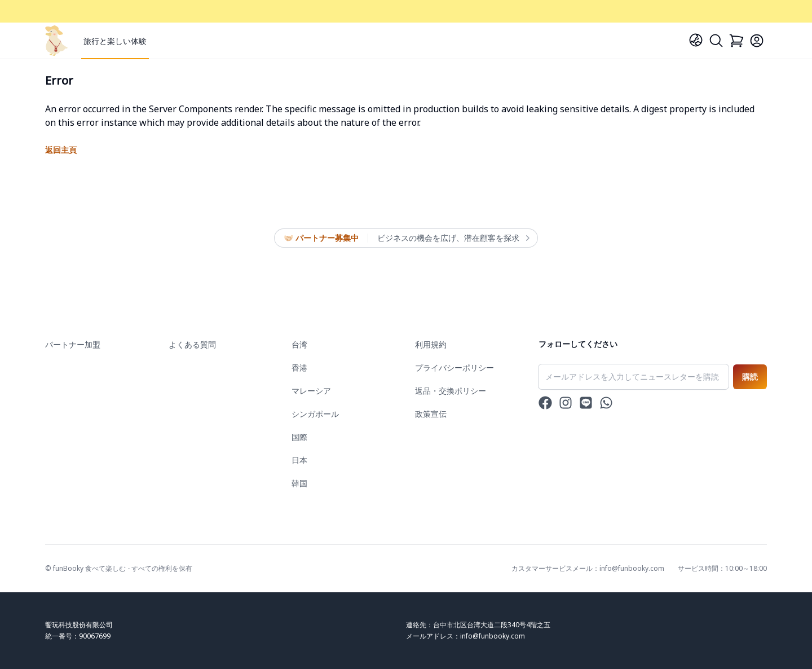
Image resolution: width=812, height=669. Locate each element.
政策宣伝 (431, 414)
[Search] (716, 41)
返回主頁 (61, 150)
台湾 (299, 344)
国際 (299, 437)
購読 (750, 377)
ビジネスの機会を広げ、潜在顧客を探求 (453, 238)
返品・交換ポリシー (451, 391)
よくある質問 (192, 344)
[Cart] (736, 41)
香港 (299, 367)
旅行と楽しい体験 (115, 41)
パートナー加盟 (73, 344)
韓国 (299, 483)
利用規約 (431, 344)
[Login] (757, 41)
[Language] (696, 40)
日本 (299, 460)
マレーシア (311, 391)
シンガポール (315, 414)
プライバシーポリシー (454, 367)
